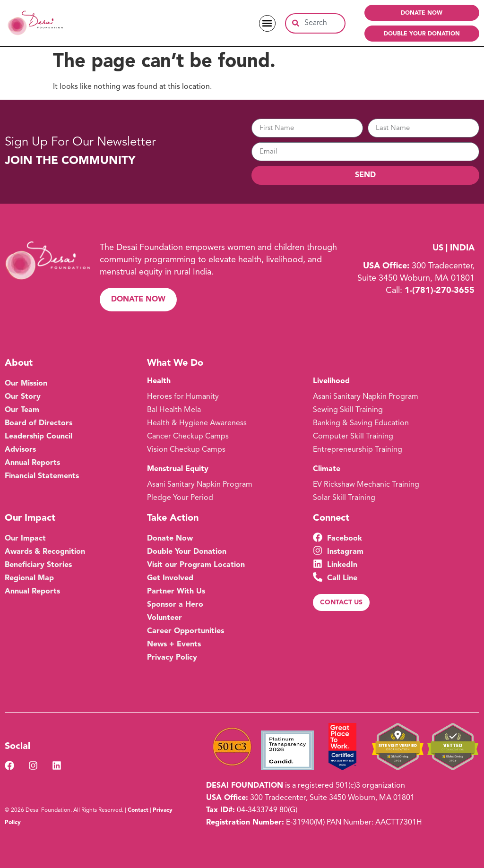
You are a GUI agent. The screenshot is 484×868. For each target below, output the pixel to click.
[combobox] (315, 23)
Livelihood (331, 381)
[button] (267, 23)
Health (159, 381)
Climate (327, 469)
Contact (138, 810)
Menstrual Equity (178, 469)
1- (440, 291)
